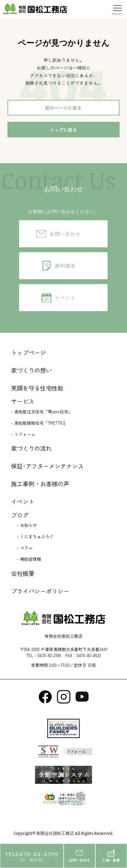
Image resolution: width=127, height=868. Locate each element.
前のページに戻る (63, 108)
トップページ (28, 352)
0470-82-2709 (49, 655)
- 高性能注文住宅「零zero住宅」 (42, 412)
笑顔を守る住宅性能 (37, 388)
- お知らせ (27, 525)
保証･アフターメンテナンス (47, 466)
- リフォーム (23, 434)
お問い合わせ (65, 234)
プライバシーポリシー (40, 591)
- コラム (25, 548)
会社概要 (23, 573)
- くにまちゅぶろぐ (35, 536)
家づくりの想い (31, 370)
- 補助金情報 (29, 559)
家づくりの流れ (31, 448)
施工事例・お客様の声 (40, 484)
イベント (65, 298)
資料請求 (65, 266)
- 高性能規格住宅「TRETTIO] (38, 423)
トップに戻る (63, 130)
